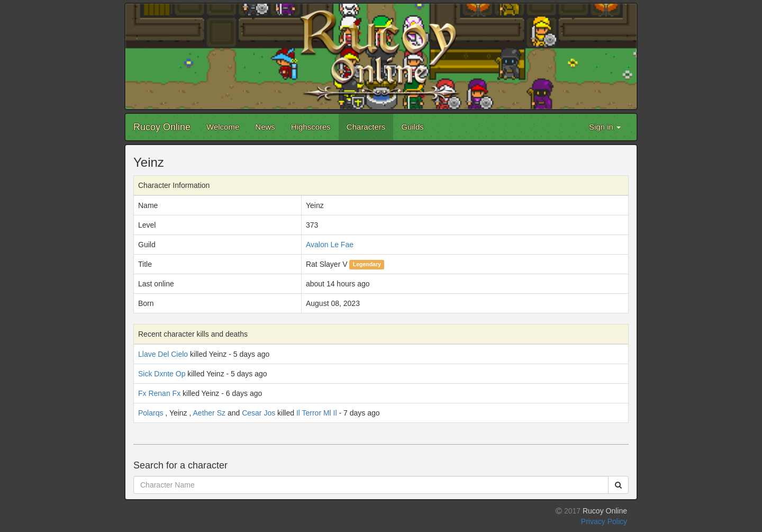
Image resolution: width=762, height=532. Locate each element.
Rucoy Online (162, 127)
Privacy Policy (604, 521)
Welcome (223, 127)
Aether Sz (209, 413)
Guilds (412, 127)
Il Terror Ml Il (317, 413)
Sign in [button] (605, 127)
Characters (366, 127)
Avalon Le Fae (330, 245)
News (265, 127)
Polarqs (151, 413)
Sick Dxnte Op (162, 374)
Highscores (311, 127)
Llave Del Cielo (163, 354)
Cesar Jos (258, 413)
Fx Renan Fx (159, 393)
